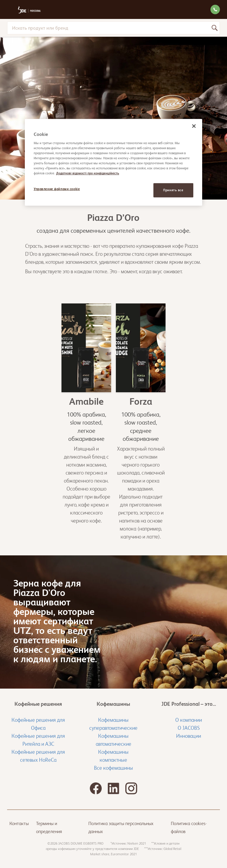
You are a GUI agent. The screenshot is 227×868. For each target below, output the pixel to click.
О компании (189, 720)
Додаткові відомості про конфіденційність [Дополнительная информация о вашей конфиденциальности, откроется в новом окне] (88, 173)
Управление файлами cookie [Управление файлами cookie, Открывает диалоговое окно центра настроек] (57, 189)
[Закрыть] (194, 126)
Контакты (19, 823)
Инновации (189, 736)
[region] (113, 162)
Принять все (173, 190)
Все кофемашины (113, 768)
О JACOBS (189, 728)
